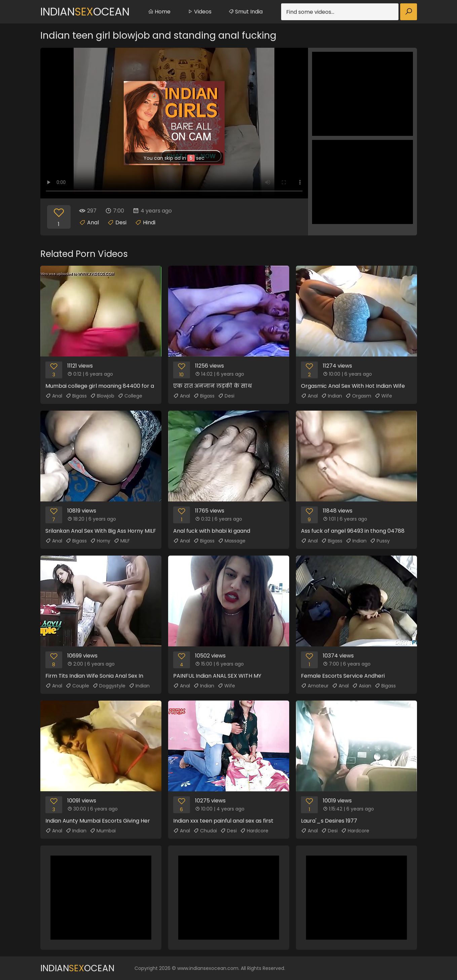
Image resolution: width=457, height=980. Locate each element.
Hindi (149, 222)
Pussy (380, 541)
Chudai (205, 831)
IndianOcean (85, 12)
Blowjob (102, 396)
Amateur (315, 686)
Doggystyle (109, 686)
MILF (122, 541)
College (130, 396)
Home (159, 12)
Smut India (245, 12)
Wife (383, 396)
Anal (93, 222)
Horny (100, 541)
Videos (199, 12)
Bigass (76, 396)
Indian (332, 396)
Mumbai (103, 831)
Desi (121, 222)
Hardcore (254, 831)
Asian (362, 686)
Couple (77, 686)
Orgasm (358, 396)
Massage (232, 541)
